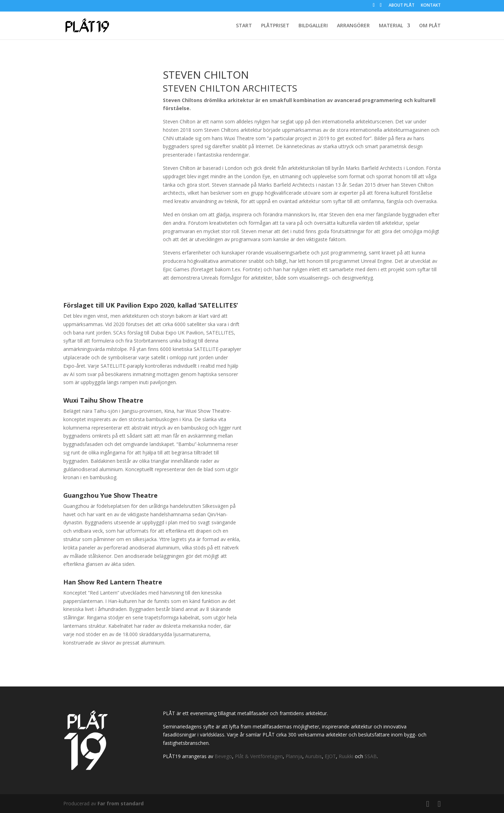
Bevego (223, 756)
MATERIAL (391, 26)
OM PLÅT (430, 26)
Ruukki (346, 756)
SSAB (371, 756)
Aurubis (314, 756)
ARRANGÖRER (353, 26)
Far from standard (121, 803)
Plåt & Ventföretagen (259, 756)
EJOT (330, 756)
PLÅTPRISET (275, 26)
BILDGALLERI (313, 26)
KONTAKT (431, 6)
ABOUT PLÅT (402, 6)
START (244, 26)
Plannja (294, 756)
